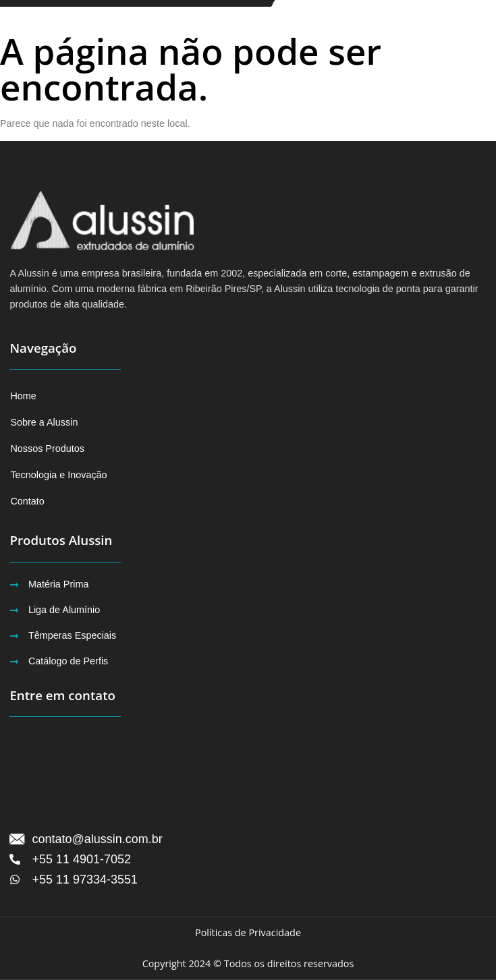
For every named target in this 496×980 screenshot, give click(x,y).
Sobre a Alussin (44, 422)
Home (23, 396)
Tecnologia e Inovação (58, 475)
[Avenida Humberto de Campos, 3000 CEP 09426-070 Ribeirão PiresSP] (248, 774)
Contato (27, 501)
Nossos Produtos (47, 449)
